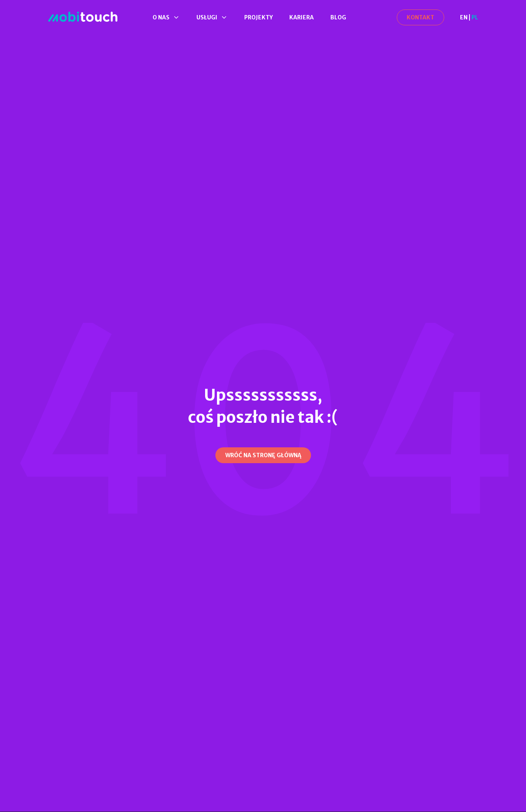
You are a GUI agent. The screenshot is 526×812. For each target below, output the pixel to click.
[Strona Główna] (83, 17)
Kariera (302, 17)
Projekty (258, 17)
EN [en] (464, 17)
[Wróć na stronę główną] (263, 455)
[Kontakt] (420, 17)
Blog (338, 17)
